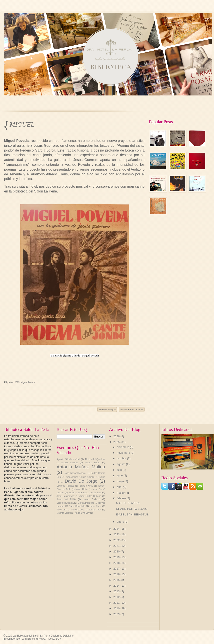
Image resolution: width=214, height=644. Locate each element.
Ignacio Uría (86, 486)
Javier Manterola (77, 493)
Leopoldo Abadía (65, 503)
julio (120, 470)
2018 (117, 563)
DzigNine (68, 636)
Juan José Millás (66, 499)
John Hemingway (66, 496)
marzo (121, 493)
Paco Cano (96, 506)
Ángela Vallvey (82, 513)
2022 (117, 540)
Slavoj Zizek (77, 510)
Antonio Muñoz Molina (81, 467)
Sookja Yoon (95, 510)
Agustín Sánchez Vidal (68, 459)
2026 (117, 436)
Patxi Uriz (62, 510)
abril (120, 487)
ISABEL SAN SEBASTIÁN (133, 514)
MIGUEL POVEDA (22, 125)
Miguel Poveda (28, 382)
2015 (117, 580)
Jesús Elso (96, 493)
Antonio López (92, 463)
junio (120, 476)
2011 (117, 603)
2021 (117, 546)
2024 (117, 529)
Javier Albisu (82, 489)
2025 (17, 382)
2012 (117, 597)
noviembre (124, 453)
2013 (117, 591)
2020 (117, 551)
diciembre (123, 447)
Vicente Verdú (64, 513)
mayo (121, 481)
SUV (58, 639)
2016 (117, 574)
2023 (117, 534)
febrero (122, 498)
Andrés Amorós (70, 463)
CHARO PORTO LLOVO (132, 509)
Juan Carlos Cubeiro (90, 496)
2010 (117, 608)
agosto (122, 464)
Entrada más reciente (132, 409)
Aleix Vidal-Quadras (95, 459)
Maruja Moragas (86, 503)
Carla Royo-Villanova (75, 473)
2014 (117, 586)
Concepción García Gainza (80, 477)
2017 (117, 569)
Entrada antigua (107, 409)
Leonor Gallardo (92, 499)
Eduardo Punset (65, 486)
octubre (122, 458)
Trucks (50, 639)
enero (121, 522)
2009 (117, 614)
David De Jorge (81, 481)
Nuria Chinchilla (77, 506)
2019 (117, 557)
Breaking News (36, 639)
